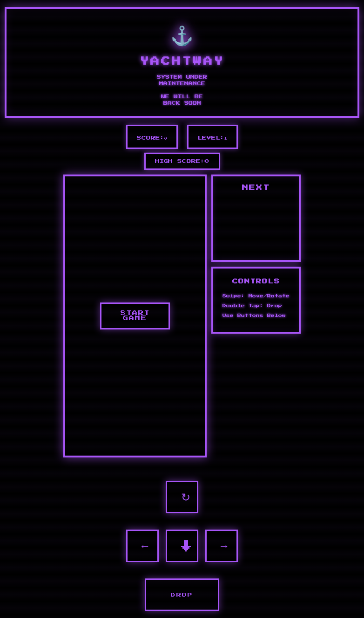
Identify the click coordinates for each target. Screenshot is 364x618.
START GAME (135, 316)
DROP (182, 595)
